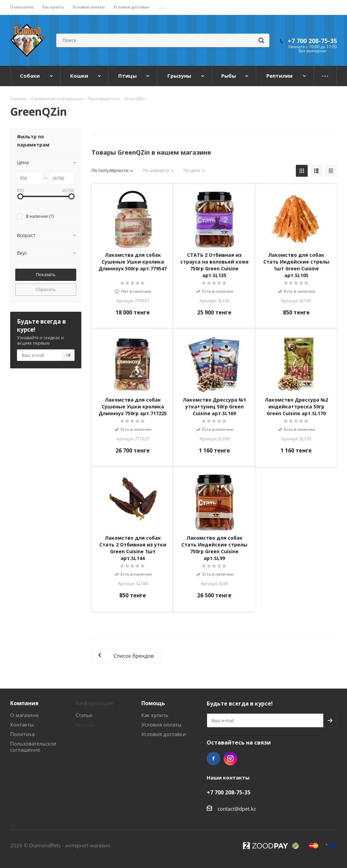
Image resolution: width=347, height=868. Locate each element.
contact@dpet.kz (237, 809)
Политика (22, 734)
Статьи (84, 715)
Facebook (213, 758)
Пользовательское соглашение (33, 747)
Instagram (230, 758)
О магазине (24, 715)
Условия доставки (164, 734)
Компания (24, 703)
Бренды (85, 725)
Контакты (22, 725)
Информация (94, 703)
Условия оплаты (161, 725)
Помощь (153, 703)
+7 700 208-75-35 (312, 41)
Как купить (155, 715)
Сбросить (46, 289)
